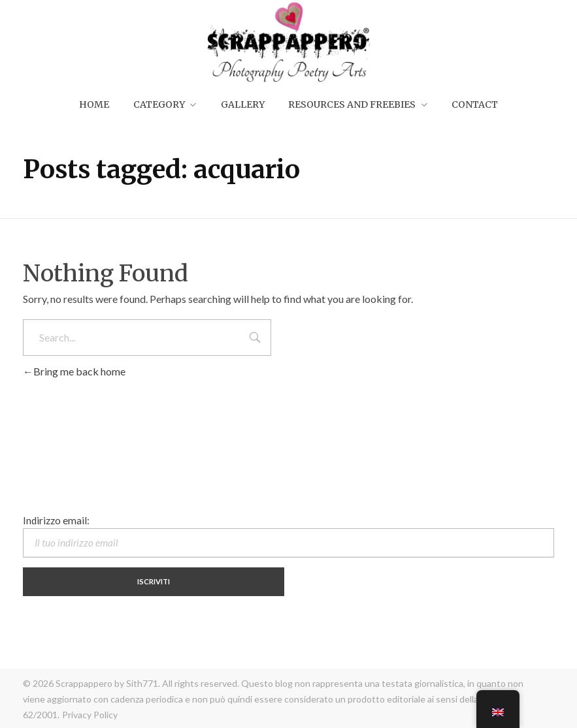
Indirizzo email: (288, 536)
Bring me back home (74, 371)
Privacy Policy (90, 715)
